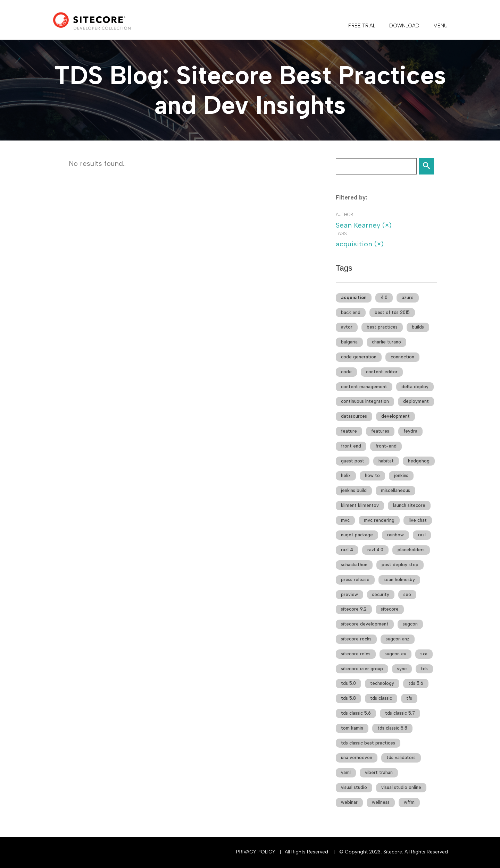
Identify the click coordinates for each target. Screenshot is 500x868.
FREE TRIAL (362, 26)
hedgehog (419, 461)
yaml (346, 772)
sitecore (390, 609)
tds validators (401, 758)
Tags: (342, 234)
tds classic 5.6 (356, 713)
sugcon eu (395, 654)
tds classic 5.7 (400, 713)
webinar (349, 802)
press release (355, 580)
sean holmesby (399, 580)
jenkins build (354, 490)
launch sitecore (409, 505)
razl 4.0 (375, 550)
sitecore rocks (356, 639)
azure (408, 297)
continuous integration (365, 401)
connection (402, 357)
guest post (353, 461)
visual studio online (401, 787)
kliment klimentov (360, 505)
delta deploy (415, 387)
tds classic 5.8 (392, 728)
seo (407, 594)
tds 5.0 (348, 683)
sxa (424, 654)
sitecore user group (362, 669)
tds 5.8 (348, 698)
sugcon (410, 624)
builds (418, 327)
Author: (345, 215)
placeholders (411, 550)
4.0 (384, 297)
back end (351, 312)
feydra (410, 431)
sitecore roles (356, 654)
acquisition (354, 297)
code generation (359, 357)
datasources (354, 416)
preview (349, 594)
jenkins (401, 475)
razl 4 (347, 550)
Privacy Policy (256, 852)
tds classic (381, 698)
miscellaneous (395, 490)
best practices (382, 327)
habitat (386, 461)
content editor (382, 372)
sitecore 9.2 (354, 609)
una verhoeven (357, 758)
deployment (416, 401)
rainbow (395, 535)
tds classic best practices (368, 743)
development (395, 416)
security (381, 594)
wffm (409, 802)
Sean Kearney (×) (364, 225)
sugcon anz (398, 639)
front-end (386, 446)
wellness (381, 802)
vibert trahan (379, 772)
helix (346, 475)
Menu (440, 26)
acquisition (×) (360, 244)
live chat (418, 520)
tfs (409, 698)
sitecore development (365, 624)
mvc (345, 520)
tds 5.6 (416, 683)
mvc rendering (379, 520)
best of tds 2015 (392, 312)
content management (364, 387)
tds (424, 669)
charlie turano (386, 342)
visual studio (354, 787)
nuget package (357, 535)
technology (382, 683)
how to (372, 475)
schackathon (354, 565)
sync (402, 669)
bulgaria (349, 342)
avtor (347, 327)
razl (422, 535)
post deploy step (400, 565)
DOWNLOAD (404, 26)
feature (349, 431)
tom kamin (352, 728)
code (346, 372)
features (380, 431)
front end (351, 446)
